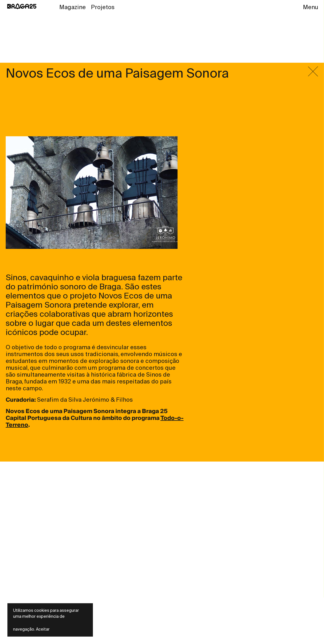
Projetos (103, 7)
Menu (311, 7)
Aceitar (43, 629)
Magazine (73, 7)
